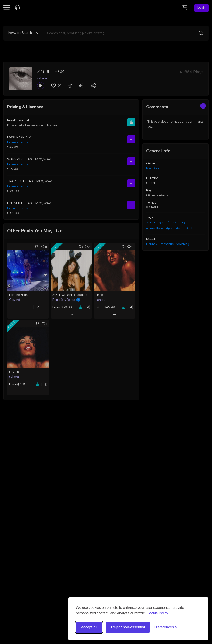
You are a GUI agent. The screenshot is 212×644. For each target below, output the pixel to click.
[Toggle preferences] (165, 627)
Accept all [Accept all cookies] (89, 627)
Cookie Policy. (158, 613)
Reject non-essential (128, 627)
